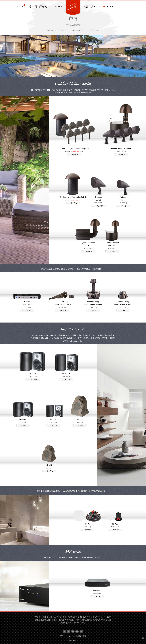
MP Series (94, 30)
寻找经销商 (41, 7)
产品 (30, 7)
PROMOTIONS (56, 7)
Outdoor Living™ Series (57, 30)
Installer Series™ (78, 30)
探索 (94, 7)
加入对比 (75, 155)
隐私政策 (73, 641)
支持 (86, 7)
